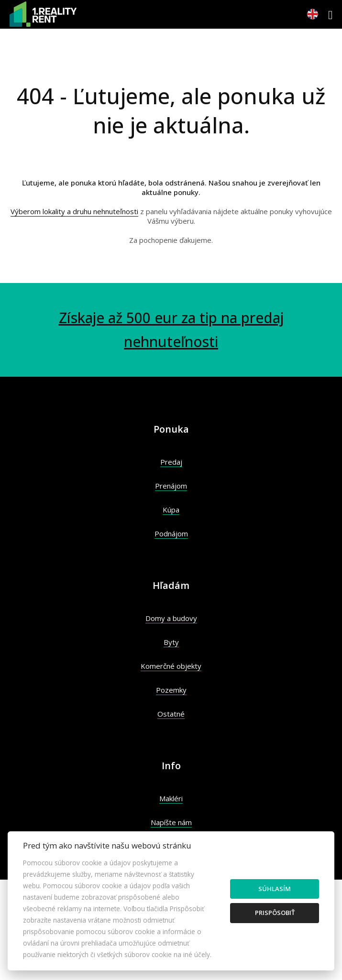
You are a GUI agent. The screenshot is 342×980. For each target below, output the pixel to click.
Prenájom (171, 486)
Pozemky (171, 690)
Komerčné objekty (171, 666)
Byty (171, 642)
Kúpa (171, 510)
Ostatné (171, 714)
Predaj (171, 462)
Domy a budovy (171, 618)
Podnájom (171, 534)
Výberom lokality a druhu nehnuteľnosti (74, 211)
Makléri (171, 798)
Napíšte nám (171, 822)
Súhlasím (275, 889)
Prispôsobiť (275, 913)
